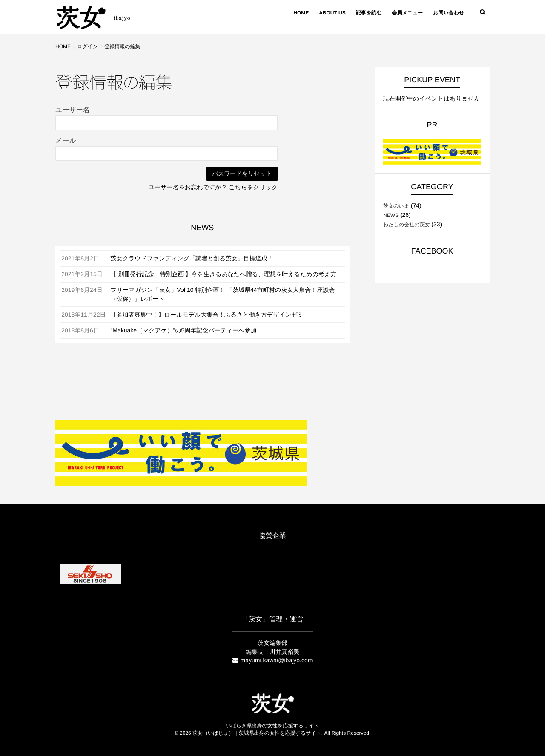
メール (66, 141)
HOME (301, 13)
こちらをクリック (254, 187)
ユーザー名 (73, 110)
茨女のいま (396, 206)
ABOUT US (332, 13)
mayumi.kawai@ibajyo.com (277, 660)
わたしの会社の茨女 (406, 225)
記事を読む (369, 13)
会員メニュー (407, 13)
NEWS (391, 215)
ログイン (87, 46)
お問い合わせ (449, 13)
